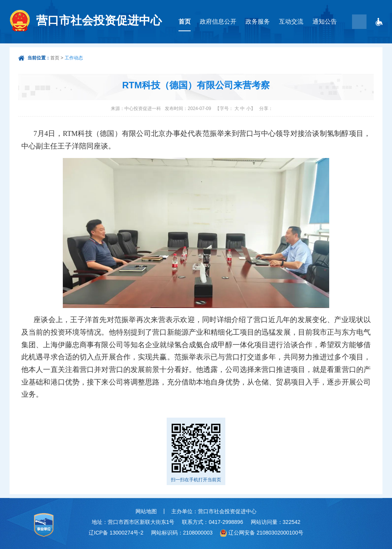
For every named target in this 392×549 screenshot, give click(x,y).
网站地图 (146, 511)
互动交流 (291, 22)
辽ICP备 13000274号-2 (116, 533)
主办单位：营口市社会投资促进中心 (214, 511)
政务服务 (258, 22)
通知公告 (325, 22)
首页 (185, 22)
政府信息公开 (218, 22)
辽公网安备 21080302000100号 (266, 533)
